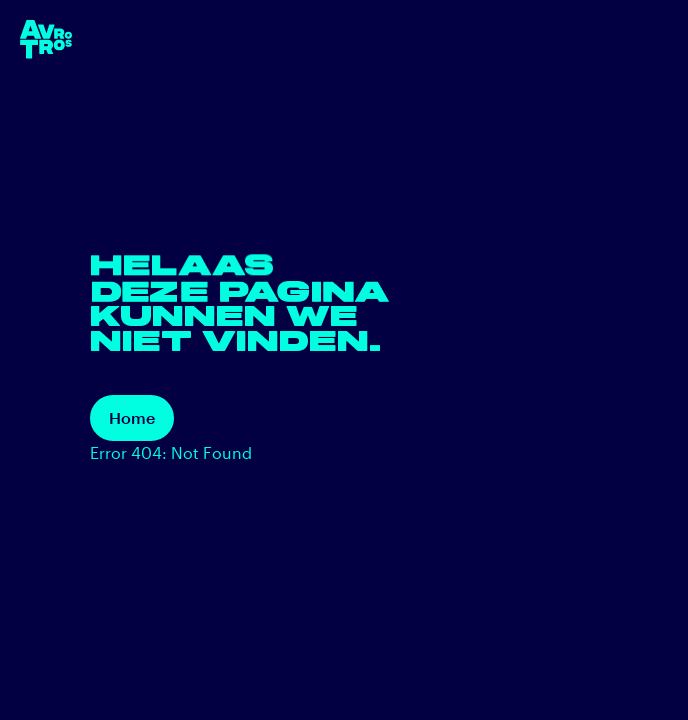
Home (132, 417)
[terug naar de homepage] (46, 39)
